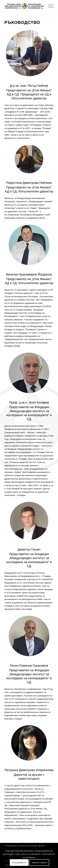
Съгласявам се (19, 863)
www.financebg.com (13, 469)
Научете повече (39, 863)
